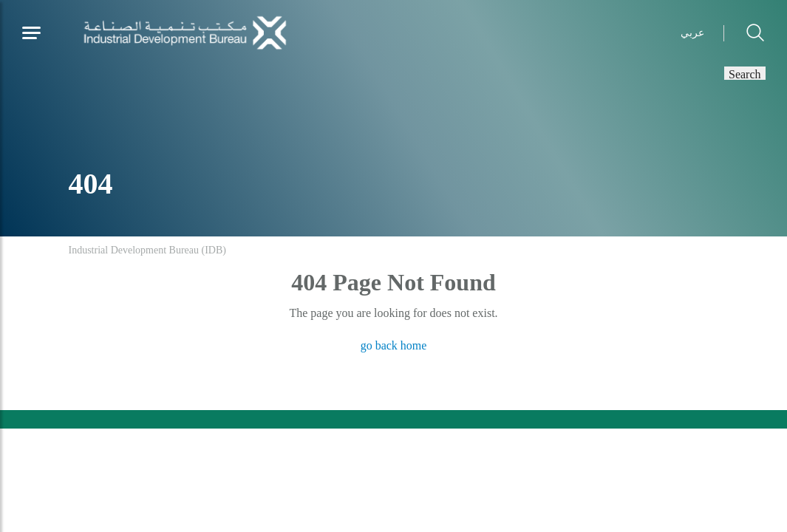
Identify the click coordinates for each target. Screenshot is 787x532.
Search (745, 73)
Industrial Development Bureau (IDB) (147, 250)
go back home (394, 345)
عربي (692, 33)
